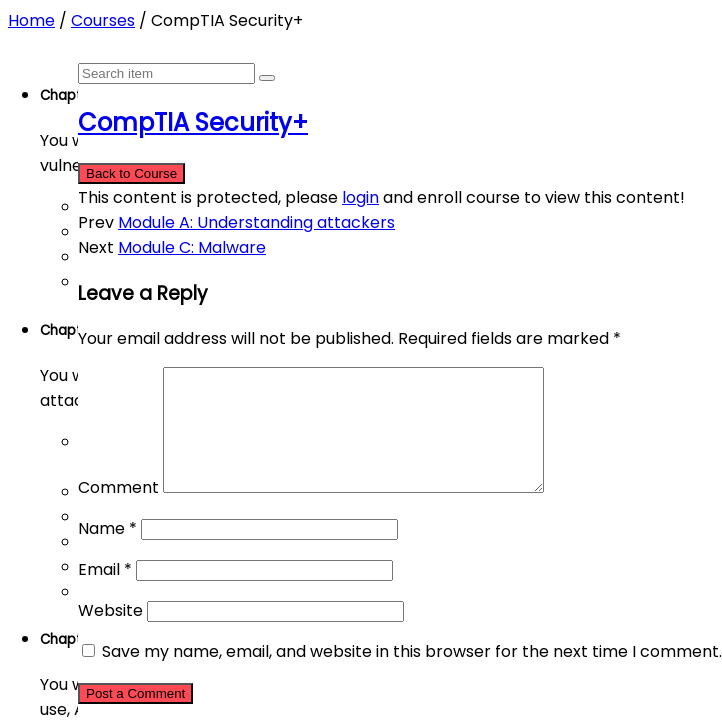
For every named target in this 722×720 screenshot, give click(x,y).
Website (110, 634)
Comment (118, 511)
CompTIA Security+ (193, 122)
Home (31, 20)
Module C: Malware (192, 247)
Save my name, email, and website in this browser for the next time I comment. (412, 675)
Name (107, 552)
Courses (103, 20)
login (360, 197)
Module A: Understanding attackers (256, 222)
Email (105, 593)
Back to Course (131, 173)
